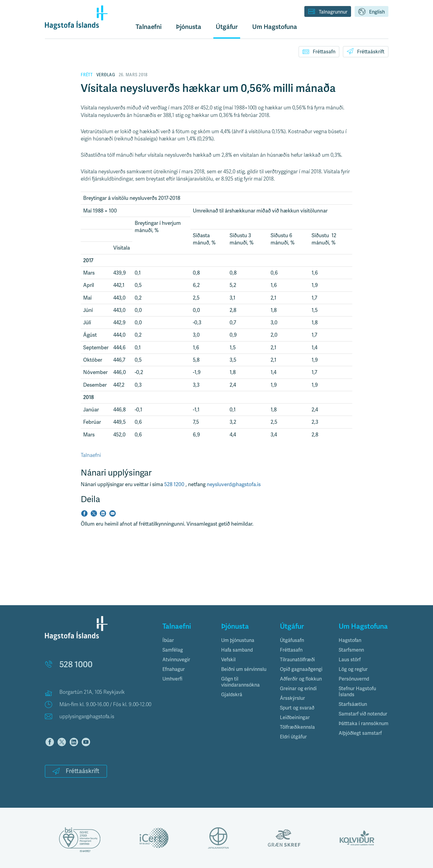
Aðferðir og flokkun (301, 679)
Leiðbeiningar (295, 717)
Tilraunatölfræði (297, 660)
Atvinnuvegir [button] (176, 660)
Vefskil (228, 660)
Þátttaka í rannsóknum (364, 723)
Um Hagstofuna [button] (275, 27)
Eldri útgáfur (293, 737)
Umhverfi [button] (172, 679)
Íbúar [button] (168, 640)
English (372, 12)
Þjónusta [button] (189, 27)
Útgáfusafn (292, 640)
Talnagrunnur (328, 12)
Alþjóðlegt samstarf (360, 733)
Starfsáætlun (353, 704)
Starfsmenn (351, 650)
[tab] (187, 640)
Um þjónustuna (238, 640)
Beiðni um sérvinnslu (244, 669)
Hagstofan (350, 640)
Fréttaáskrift (366, 51)
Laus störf (350, 660)
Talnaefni (149, 27)
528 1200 (175, 484)
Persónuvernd (354, 679)
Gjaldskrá (232, 695)
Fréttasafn (319, 52)
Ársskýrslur (292, 698)
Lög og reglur (353, 669)
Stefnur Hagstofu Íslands (357, 692)
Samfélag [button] (173, 650)
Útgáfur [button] (227, 27)
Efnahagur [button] (174, 669)
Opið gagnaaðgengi (301, 669)
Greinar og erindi (298, 689)
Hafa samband (237, 650)
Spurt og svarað (297, 708)
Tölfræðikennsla (297, 727)
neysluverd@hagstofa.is (234, 484)
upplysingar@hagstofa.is (87, 717)
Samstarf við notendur (363, 714)
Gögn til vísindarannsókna (240, 682)
